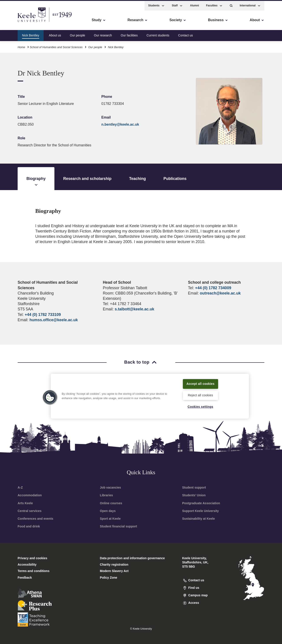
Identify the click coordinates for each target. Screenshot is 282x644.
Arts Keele (25, 503)
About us (55, 34)
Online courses (111, 503)
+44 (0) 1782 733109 (43, 315)
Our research (103, 34)
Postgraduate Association (201, 503)
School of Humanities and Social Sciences (56, 46)
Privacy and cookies (32, 558)
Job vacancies (110, 487)
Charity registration (114, 565)
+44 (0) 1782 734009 (213, 288)
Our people (77, 34)
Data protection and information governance (132, 558)
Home (21, 46)
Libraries (106, 495)
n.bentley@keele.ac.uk (120, 124)
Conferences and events (35, 519)
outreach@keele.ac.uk (220, 293)
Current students (158, 34)
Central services (30, 511)
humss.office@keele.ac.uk (54, 320)
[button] (231, 5)
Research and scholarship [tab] (87, 179)
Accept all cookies (201, 383)
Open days (108, 511)
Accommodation (30, 495)
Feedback (25, 578)
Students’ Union (194, 495)
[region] (150, 396)
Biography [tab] (36, 182)
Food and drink (29, 526)
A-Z (20, 487)
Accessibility (16, 22)
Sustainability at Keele (199, 519)
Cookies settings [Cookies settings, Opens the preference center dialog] (200, 407)
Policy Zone (109, 578)
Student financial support (118, 526)
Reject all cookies (200, 395)
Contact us (186, 34)
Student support (194, 487)
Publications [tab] (175, 179)
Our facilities (129, 34)
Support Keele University (201, 511)
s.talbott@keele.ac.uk (134, 309)
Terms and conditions (33, 571)
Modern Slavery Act (114, 571)
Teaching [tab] (137, 179)
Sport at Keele (110, 519)
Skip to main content (23, 22)
